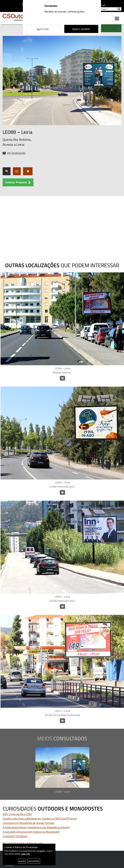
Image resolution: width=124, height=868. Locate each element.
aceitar (22, 861)
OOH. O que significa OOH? (17, 814)
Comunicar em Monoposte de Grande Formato (28, 823)
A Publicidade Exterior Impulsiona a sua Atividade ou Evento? (36, 827)
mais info (26, 854)
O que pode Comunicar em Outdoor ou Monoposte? (31, 832)
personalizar (34, 861)
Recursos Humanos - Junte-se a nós (23, 843)
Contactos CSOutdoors (15, 836)
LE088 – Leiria (62, 792)
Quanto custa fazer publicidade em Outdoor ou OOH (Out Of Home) (40, 819)
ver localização (16, 153)
